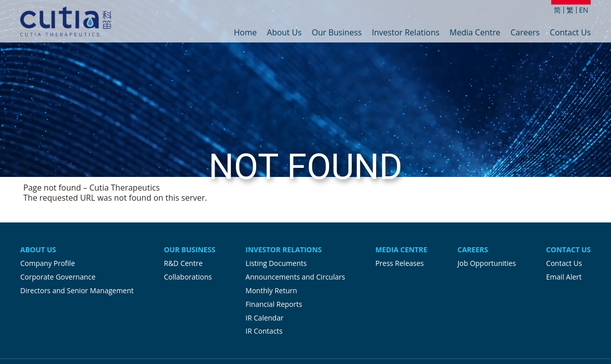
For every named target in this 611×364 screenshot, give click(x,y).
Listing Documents (276, 263)
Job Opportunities (487, 263)
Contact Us (570, 33)
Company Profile (48, 263)
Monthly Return (271, 290)
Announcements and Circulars (295, 277)
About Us (284, 33)
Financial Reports (274, 304)
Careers (525, 33)
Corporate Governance (58, 277)
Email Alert (564, 277)
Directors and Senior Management (77, 290)
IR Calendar (264, 318)
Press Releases (399, 263)
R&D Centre (183, 263)
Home (245, 33)
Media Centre (475, 33)
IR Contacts (264, 331)
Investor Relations (406, 33)
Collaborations (188, 277)
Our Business (337, 33)
